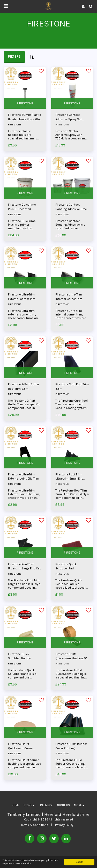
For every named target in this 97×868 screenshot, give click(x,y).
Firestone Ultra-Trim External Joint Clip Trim (24, 477)
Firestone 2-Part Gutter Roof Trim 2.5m (24, 387)
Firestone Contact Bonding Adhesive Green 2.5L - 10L (72, 207)
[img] (25, 88)
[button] (6, 6)
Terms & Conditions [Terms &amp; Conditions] (35, 825)
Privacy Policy (64, 825)
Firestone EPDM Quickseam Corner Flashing (21, 747)
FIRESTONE (25, 103)
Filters (14, 56)
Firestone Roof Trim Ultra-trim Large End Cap (25, 567)
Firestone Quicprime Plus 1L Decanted (22, 207)
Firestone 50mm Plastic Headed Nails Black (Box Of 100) (25, 117)
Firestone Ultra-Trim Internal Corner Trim (69, 297)
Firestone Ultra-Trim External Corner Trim (22, 297)
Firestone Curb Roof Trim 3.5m (72, 387)
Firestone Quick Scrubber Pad (66, 567)
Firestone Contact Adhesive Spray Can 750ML (69, 117)
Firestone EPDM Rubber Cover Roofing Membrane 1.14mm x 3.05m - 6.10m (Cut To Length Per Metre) (71, 747)
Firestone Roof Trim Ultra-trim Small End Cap (69, 477)
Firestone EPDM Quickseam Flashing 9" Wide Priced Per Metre (71, 657)
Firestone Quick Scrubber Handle (19, 656)
